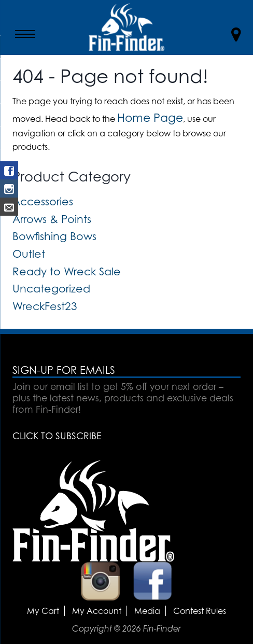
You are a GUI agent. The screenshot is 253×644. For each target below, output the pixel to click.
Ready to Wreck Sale (67, 271)
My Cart (43, 611)
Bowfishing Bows (54, 236)
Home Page (150, 117)
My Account (97, 611)
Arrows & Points (52, 219)
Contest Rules (200, 611)
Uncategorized (51, 288)
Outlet (29, 254)
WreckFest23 (45, 306)
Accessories (43, 201)
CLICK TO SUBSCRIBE (57, 436)
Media (147, 611)
